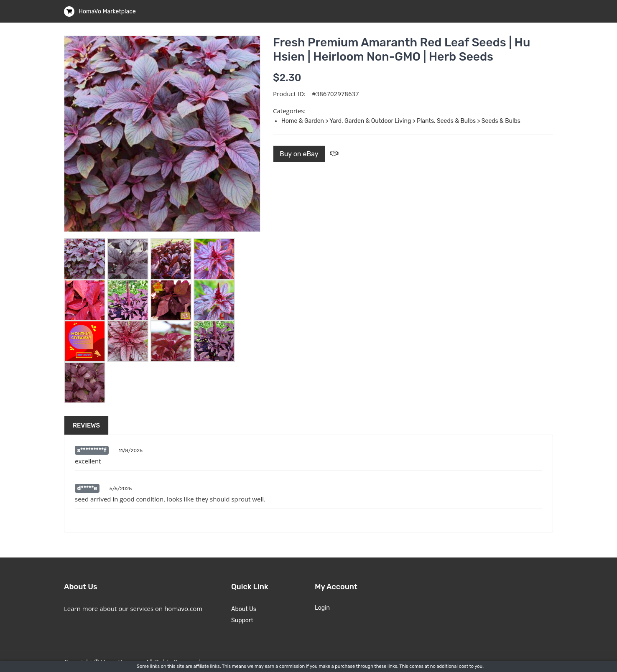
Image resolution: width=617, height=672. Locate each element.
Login (322, 608)
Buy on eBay (299, 154)
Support (242, 620)
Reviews (86, 425)
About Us (244, 609)
